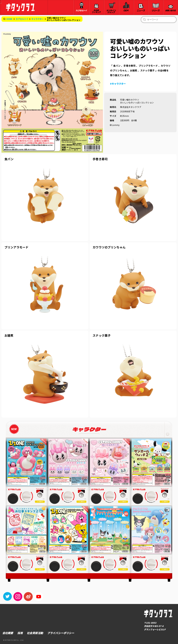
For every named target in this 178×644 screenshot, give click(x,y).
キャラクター (38, 19)
